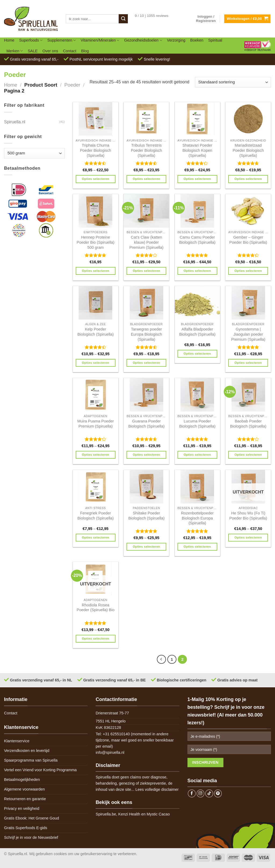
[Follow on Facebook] (192, 793)
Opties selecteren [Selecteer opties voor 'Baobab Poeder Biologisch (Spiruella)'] (248, 455)
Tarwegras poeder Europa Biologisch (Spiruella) (146, 334)
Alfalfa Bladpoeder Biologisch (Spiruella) (197, 332)
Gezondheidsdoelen (143, 40)
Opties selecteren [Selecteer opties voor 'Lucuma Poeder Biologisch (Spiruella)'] (197, 455)
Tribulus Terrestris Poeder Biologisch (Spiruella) (146, 150)
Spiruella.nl (15, 122)
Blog (85, 51)
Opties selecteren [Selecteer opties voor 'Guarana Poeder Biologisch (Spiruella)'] (146, 455)
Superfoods (31, 40)
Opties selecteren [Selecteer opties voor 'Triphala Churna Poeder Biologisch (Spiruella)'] (96, 179)
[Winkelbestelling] (233, 82)
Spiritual (215, 40)
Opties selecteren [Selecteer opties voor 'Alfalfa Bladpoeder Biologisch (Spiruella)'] (197, 354)
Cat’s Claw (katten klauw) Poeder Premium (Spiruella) (146, 242)
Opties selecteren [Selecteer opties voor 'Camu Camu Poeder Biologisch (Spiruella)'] (197, 271)
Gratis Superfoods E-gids (26, 828)
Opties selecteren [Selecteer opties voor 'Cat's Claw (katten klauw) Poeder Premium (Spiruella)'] (146, 271)
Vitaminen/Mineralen (100, 40)
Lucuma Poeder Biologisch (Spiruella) (197, 424)
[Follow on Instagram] (201, 793)
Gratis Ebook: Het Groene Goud (32, 818)
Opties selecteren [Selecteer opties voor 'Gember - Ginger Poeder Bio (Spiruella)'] (248, 271)
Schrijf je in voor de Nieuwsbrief (31, 837)
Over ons (50, 51)
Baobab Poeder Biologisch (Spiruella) (248, 424)
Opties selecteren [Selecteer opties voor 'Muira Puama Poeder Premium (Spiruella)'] (96, 455)
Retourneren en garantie (25, 799)
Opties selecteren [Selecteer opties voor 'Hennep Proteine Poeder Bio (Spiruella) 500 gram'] (96, 271)
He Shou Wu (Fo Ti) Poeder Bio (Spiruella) (248, 516)
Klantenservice (17, 741)
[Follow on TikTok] (209, 793)
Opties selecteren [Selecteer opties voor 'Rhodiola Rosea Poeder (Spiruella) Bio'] (96, 639)
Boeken (197, 40)
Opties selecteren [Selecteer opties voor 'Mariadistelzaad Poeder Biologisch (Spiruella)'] (248, 179)
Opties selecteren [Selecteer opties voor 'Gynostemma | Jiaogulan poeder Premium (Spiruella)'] (248, 363)
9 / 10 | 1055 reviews (152, 16)
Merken (15, 51)
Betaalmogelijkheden (22, 780)
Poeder (72, 85)
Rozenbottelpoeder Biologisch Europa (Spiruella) (197, 518)
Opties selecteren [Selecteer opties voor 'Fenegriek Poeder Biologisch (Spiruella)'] (96, 537)
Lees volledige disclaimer (157, 789)
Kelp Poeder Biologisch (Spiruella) (95, 332)
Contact (70, 51)
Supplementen (61, 40)
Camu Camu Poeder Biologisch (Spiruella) (197, 240)
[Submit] (123, 19)
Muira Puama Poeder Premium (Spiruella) (96, 424)
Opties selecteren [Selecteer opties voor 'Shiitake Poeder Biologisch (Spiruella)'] (146, 547)
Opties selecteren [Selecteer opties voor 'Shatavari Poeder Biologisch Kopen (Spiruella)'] (197, 179)
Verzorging (176, 40)
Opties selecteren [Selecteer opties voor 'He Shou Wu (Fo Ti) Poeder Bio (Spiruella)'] (248, 537)
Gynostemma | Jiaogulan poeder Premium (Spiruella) (248, 334)
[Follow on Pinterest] (218, 793)
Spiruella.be (106, 814)
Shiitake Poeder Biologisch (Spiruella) (146, 516)
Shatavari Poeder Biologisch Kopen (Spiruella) (197, 150)
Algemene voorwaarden (24, 789)
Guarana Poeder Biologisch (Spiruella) (146, 424)
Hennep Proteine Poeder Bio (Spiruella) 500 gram (95, 242)
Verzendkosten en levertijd (27, 751)
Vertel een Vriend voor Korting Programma (40, 770)
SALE (33, 51)
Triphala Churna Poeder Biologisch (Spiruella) (96, 150)
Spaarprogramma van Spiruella (31, 760)
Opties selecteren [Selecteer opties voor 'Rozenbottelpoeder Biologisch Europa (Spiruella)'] (197, 547)
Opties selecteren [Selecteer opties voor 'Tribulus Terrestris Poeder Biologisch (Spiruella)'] (146, 179)
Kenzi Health (129, 814)
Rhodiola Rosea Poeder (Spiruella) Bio (95, 608)
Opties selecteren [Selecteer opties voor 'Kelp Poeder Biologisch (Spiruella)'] (96, 363)
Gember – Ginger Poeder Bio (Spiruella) (248, 240)
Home (9, 40)
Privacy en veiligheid (22, 808)
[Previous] (161, 659)
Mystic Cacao (158, 814)
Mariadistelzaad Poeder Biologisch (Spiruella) (248, 150)
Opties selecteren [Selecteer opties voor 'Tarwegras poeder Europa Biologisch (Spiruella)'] (146, 363)
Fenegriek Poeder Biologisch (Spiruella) (95, 516)
